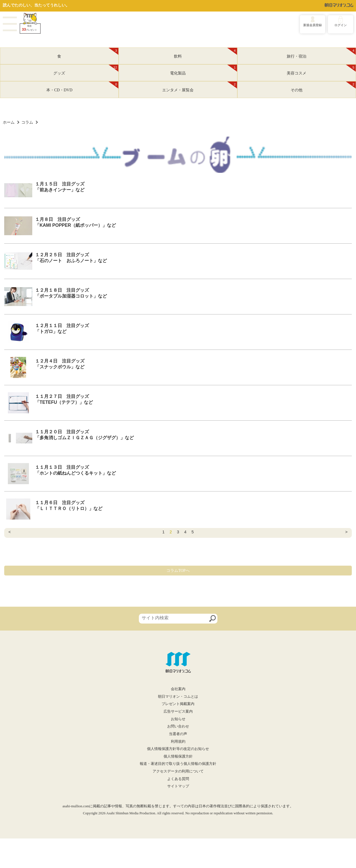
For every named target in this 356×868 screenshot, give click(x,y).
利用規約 (178, 742)
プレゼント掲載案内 (178, 704)
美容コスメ (321, 70)
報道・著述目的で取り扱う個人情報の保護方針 (178, 764)
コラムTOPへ (178, 571)
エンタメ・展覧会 (200, 87)
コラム (27, 122)
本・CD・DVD (82, 87)
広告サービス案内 (178, 711)
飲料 (205, 53)
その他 (323, 87)
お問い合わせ (178, 726)
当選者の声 (178, 734)
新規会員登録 (313, 25)
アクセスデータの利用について (178, 771)
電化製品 (204, 70)
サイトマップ (178, 786)
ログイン (341, 25)
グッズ (86, 70)
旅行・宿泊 (321, 53)
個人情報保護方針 (178, 756)
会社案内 (178, 689)
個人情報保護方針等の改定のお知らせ (178, 749)
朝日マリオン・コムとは (178, 697)
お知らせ (178, 719)
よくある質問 (178, 779)
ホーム (9, 122)
